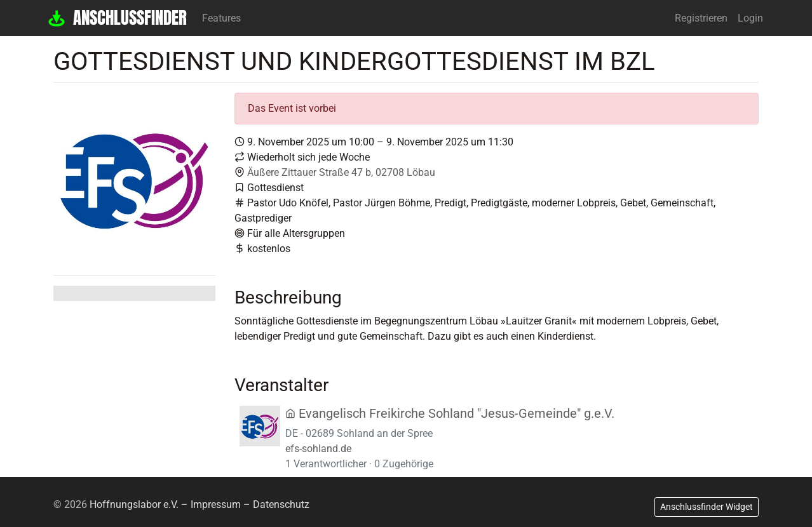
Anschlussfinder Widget (707, 507)
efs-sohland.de (318, 449)
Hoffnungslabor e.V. (134, 504)
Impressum (216, 504)
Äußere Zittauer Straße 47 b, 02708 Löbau (341, 172)
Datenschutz (281, 504)
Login (750, 18)
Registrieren (701, 18)
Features (221, 18)
